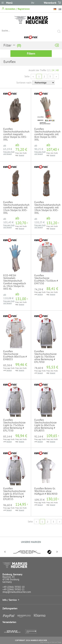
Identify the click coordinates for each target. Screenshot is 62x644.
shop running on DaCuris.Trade (51, 642)
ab (8, 147)
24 (53, 70)
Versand (9, 154)
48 (57, 70)
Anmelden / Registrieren (16, 9)
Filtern (31, 53)
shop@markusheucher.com (17, 592)
